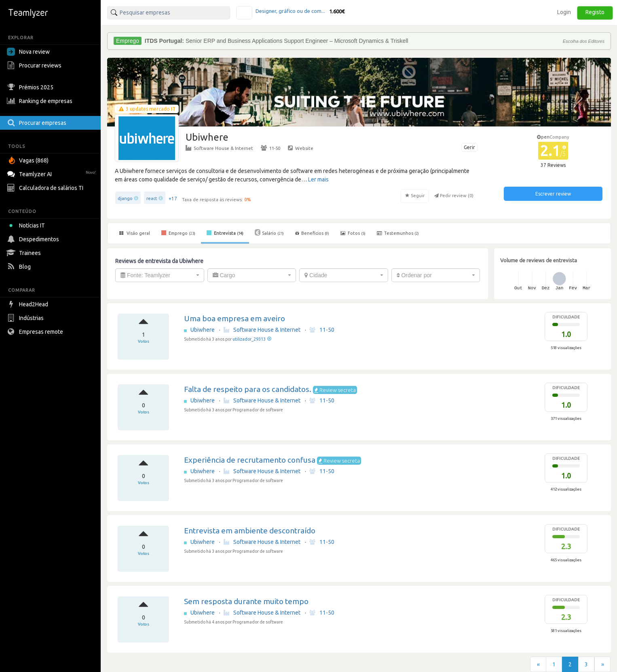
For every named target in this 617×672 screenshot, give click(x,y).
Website (301, 148)
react (152, 198)
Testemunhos (398, 233)
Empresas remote (36, 332)
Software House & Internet (219, 148)
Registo (595, 12)
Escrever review (553, 194)
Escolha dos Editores (584, 41)
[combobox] (160, 275)
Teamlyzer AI (52, 173)
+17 (173, 199)
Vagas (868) (29, 160)
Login (564, 12)
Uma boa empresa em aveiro (235, 318)
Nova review (28, 52)
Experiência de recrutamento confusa (250, 460)
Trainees (25, 253)
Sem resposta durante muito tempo (246, 601)
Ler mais (318, 179)
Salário (269, 232)
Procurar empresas (38, 123)
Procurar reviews (35, 65)
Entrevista (225, 233)
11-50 (270, 148)
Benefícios (312, 233)
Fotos (353, 233)
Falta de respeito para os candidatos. (248, 389)
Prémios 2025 (31, 87)
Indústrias (26, 318)
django (125, 198)
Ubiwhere (203, 330)
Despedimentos (34, 239)
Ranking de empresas (41, 101)
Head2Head (29, 304)
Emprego (178, 233)
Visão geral (135, 233)
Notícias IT (27, 225)
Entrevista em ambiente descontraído (250, 531)
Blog (20, 267)
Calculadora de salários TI (46, 188)
